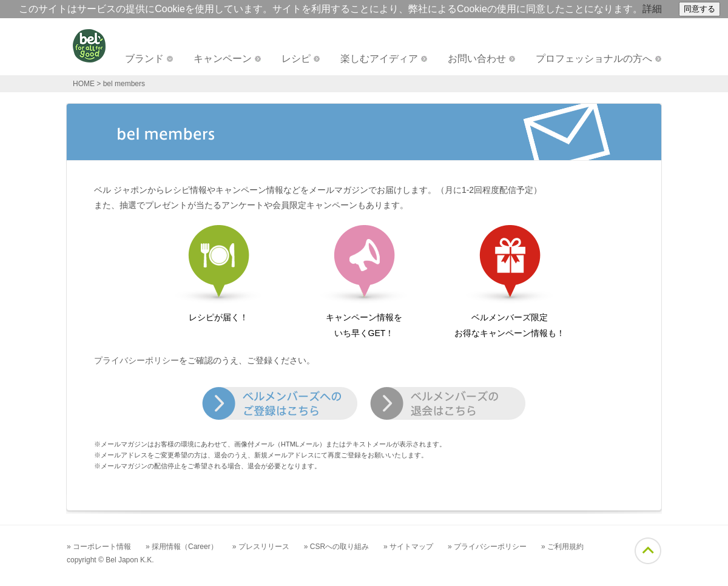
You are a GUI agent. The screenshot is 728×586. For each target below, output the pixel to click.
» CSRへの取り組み (336, 547)
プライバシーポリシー (136, 360)
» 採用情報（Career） (182, 547)
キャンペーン (223, 59)
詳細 (652, 9)
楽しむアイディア (379, 59)
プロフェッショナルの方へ (594, 59)
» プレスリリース (261, 547)
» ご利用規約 (562, 547)
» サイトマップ (408, 547)
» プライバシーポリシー (487, 547)
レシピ (296, 59)
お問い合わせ (477, 59)
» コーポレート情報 (99, 547)
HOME (84, 84)
